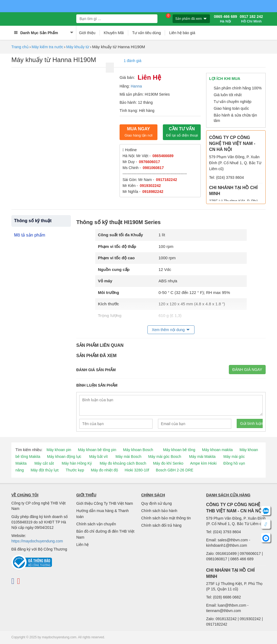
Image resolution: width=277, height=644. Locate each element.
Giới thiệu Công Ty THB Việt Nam (105, 503)
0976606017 (150, 162)
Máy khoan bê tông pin (97, 450)
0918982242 (153, 192)
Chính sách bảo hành (159, 511)
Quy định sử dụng (156, 503)
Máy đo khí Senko (168, 463)
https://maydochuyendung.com (37, 541)
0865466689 (163, 156)
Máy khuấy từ (78, 47)
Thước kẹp (75, 470)
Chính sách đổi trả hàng (161, 525)
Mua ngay (138, 132)
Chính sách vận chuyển (96, 524)
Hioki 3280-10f (137, 470)
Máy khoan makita (217, 450)
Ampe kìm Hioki (203, 463)
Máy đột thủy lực (45, 470)
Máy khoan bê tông (179, 450)
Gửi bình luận (251, 423)
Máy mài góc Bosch (165, 457)
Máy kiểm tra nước (47, 47)
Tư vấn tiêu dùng (147, 33)
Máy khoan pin (59, 450)
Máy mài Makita (202, 457)
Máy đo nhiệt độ (104, 470)
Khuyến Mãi (114, 33)
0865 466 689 (226, 19)
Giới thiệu (87, 33)
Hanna (136, 86)
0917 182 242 (251, 19)
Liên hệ (83, 545)
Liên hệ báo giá (182, 33)
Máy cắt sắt (44, 463)
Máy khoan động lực (64, 457)
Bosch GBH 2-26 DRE (175, 470)
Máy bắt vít (98, 457)
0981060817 (153, 168)
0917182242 (167, 180)
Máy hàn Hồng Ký (77, 463)
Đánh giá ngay (247, 370)
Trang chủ (20, 47)
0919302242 (150, 186)
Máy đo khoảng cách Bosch (123, 463)
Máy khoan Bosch (138, 450)
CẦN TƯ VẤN (182, 132)
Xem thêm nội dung (168, 330)
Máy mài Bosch (128, 457)
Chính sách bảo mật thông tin (166, 518)
